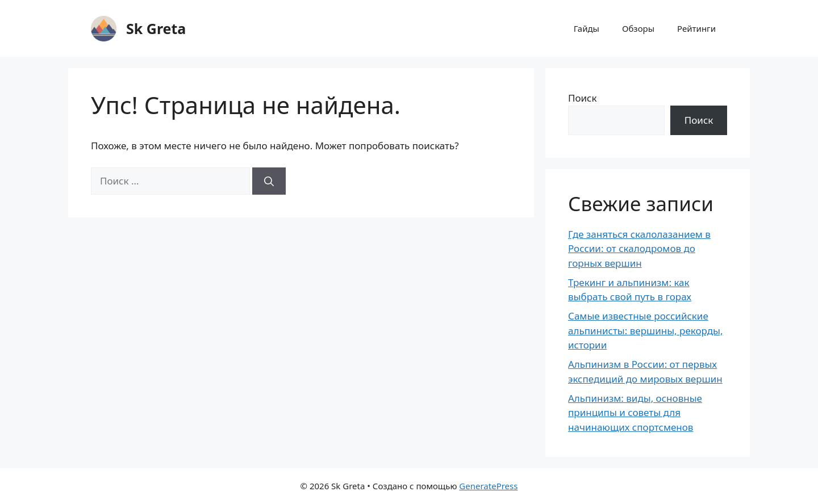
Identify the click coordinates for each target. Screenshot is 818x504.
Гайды (587, 28)
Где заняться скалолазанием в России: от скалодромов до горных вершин (639, 249)
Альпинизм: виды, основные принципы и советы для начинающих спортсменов (635, 413)
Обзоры (638, 28)
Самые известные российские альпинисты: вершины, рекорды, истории (646, 330)
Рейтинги (696, 28)
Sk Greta (156, 28)
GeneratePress (488, 486)
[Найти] (269, 181)
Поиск (583, 98)
